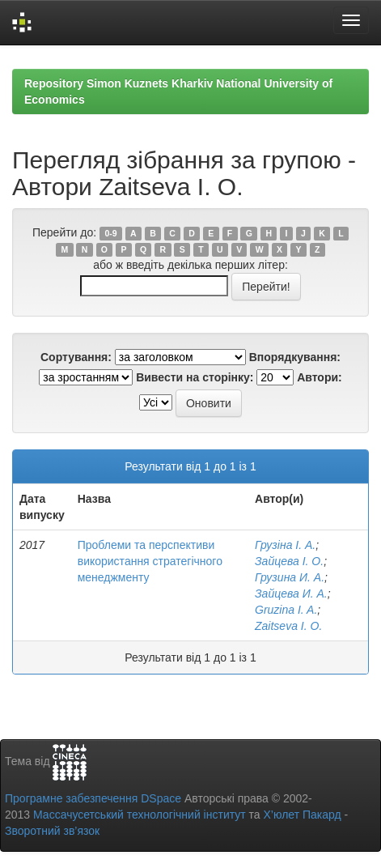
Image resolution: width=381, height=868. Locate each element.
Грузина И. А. (290, 577)
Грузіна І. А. (285, 545)
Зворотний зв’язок (52, 831)
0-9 (110, 233)
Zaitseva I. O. (288, 626)
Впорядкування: (295, 357)
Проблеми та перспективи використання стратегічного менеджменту (150, 561)
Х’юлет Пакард (303, 815)
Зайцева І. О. (289, 561)
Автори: (320, 377)
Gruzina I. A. (286, 610)
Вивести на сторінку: (195, 377)
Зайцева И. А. (291, 594)
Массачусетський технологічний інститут (140, 815)
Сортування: (76, 357)
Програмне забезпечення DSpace (93, 798)
